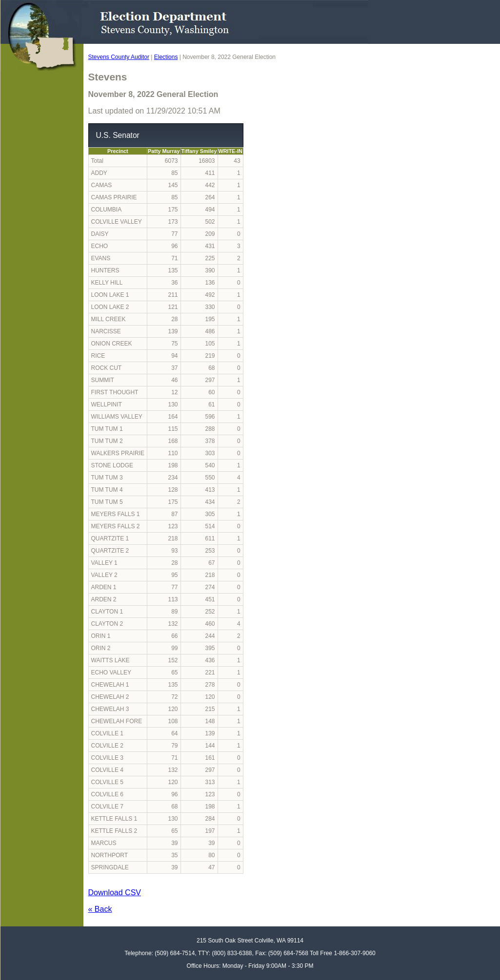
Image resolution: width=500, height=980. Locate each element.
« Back (100, 909)
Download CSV (115, 893)
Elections (166, 57)
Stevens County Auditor (119, 57)
